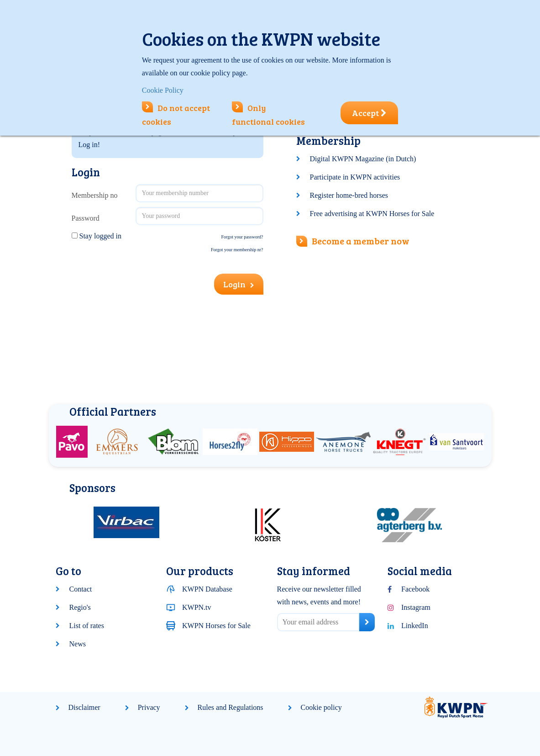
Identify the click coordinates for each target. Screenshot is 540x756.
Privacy (149, 707)
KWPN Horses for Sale (216, 626)
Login (239, 284)
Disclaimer (84, 707)
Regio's (80, 607)
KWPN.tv (197, 607)
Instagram (416, 607)
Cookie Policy (163, 90)
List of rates (87, 626)
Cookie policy (321, 707)
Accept (369, 113)
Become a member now (353, 241)
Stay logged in (100, 236)
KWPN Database (207, 589)
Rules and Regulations (231, 707)
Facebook (415, 589)
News (78, 644)
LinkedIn (415, 626)
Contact (81, 589)
